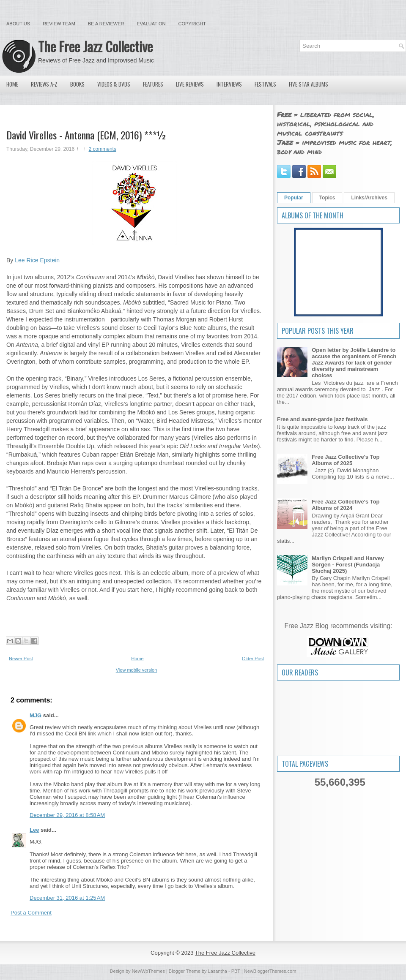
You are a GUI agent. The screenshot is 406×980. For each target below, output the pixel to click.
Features (153, 84)
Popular (294, 198)
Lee (34, 830)
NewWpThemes (148, 971)
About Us (18, 24)
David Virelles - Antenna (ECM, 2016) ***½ (86, 135)
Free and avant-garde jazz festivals (322, 419)
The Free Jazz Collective (95, 46)
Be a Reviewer (106, 24)
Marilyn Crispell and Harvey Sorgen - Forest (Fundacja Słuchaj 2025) (348, 565)
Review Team (59, 24)
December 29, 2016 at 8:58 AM (67, 815)
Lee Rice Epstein (37, 260)
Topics (327, 198)
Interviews (229, 84)
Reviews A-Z (44, 84)
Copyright (192, 24)
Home (12, 84)
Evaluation (151, 24)
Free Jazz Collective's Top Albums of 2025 (346, 460)
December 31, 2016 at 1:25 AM (67, 898)
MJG (36, 715)
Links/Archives (369, 198)
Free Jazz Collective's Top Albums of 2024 (346, 505)
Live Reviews (190, 84)
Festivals (265, 84)
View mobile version (137, 670)
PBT (236, 971)
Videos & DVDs (114, 84)
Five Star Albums (309, 84)
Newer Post (21, 659)
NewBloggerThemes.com (270, 971)
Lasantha (218, 971)
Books (77, 84)
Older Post (253, 659)
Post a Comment (31, 913)
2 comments (103, 149)
